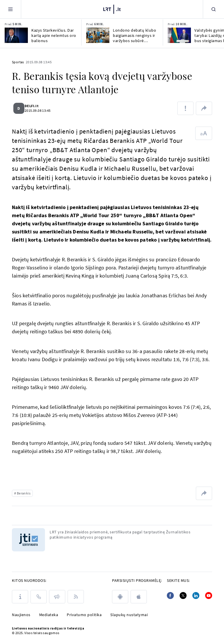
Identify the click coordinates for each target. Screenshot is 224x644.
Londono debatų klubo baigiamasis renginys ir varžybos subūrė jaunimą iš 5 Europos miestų (134, 35)
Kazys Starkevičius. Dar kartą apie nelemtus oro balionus (54, 35)
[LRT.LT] (112, 9)
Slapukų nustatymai (129, 615)
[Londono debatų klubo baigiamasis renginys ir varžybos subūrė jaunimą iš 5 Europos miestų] (98, 35)
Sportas (18, 62)
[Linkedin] (196, 596)
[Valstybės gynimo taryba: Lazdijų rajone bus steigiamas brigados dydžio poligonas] (179, 35)
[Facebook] (170, 596)
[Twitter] (183, 596)
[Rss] (76, 597)
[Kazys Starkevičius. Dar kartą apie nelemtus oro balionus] (16, 35)
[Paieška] (214, 9)
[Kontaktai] (39, 597)
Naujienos (21, 615)
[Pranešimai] (57, 597)
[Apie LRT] (20, 597)
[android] (120, 597)
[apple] (139, 597)
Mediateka (49, 615)
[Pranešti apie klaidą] (185, 108)
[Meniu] (10, 9)
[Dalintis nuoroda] (204, 108)
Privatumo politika (84, 615)
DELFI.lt (35, 106)
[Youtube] (209, 596)
